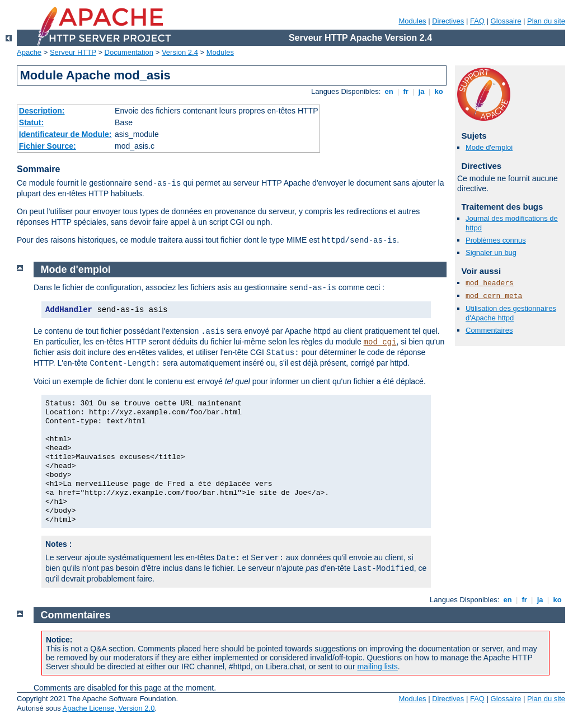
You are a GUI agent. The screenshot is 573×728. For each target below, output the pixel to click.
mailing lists (377, 666)
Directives (448, 21)
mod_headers (490, 283)
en (389, 91)
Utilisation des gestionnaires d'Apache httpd (511, 313)
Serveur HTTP (73, 52)
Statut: (31, 122)
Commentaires (489, 330)
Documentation (129, 52)
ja (421, 91)
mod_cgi (380, 342)
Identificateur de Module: (65, 134)
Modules (412, 21)
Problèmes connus (496, 240)
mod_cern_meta (494, 296)
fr (406, 91)
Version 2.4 (180, 52)
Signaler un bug (491, 252)
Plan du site (546, 21)
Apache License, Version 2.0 (109, 708)
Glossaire (506, 21)
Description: (42, 111)
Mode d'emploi (489, 147)
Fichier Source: (48, 146)
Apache (29, 52)
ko (439, 91)
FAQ (477, 21)
